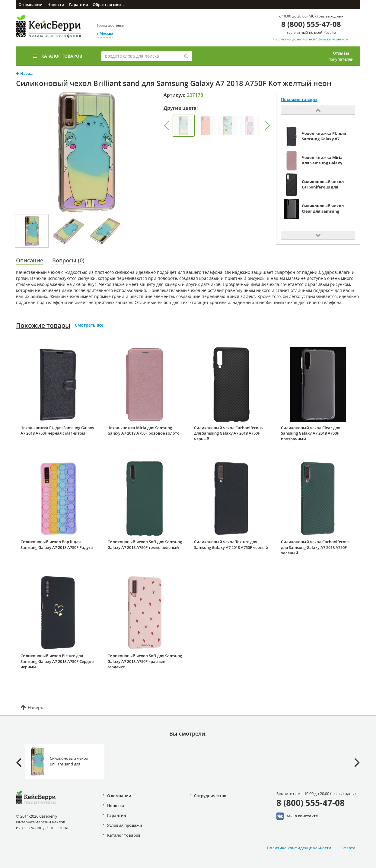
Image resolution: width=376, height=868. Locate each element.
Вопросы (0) (68, 260)
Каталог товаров (58, 56)
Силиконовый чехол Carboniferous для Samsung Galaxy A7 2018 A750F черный (228, 433)
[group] (184, 126)
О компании (30, 5)
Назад (24, 73)
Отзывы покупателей (341, 56)
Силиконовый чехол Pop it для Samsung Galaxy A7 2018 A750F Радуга (57, 545)
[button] (166, 125)
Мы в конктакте (297, 816)
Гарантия (78, 5)
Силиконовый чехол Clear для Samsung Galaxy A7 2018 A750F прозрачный (311, 433)
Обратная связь (108, 5)
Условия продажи (125, 825)
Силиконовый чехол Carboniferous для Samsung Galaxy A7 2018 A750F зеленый (315, 547)
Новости (56, 5)
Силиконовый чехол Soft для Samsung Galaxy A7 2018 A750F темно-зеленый (145, 545)
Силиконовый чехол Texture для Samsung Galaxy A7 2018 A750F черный (231, 545)
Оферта (348, 848)
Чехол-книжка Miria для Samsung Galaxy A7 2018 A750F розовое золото (143, 431)
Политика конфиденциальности (299, 848)
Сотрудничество (210, 796)
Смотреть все (89, 325)
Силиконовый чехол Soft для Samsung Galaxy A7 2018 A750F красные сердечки (145, 661)
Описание (30, 260)
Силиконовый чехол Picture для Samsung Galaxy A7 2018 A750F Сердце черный (57, 661)
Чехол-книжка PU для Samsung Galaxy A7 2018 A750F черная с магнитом (57, 431)
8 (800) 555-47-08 (311, 24)
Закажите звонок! (334, 39)
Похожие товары (43, 325)
